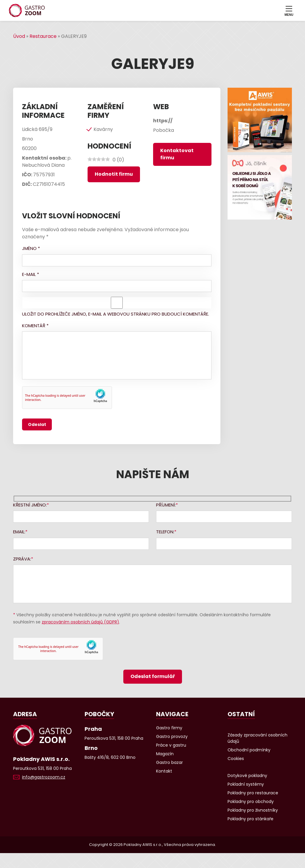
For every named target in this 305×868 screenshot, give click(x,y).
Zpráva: (22, 559)
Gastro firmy (169, 728)
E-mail (31, 274)
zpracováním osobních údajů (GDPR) (80, 622)
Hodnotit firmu (114, 174)
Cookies (236, 759)
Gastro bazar (169, 762)
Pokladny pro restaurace (253, 793)
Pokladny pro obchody (251, 801)
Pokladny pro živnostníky (253, 810)
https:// (163, 121)
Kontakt (164, 771)
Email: (19, 532)
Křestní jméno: (30, 505)
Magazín (165, 754)
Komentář (35, 326)
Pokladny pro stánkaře (250, 819)
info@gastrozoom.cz (44, 777)
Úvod (19, 36)
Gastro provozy (172, 736)
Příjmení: (166, 505)
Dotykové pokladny (247, 776)
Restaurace (43, 36)
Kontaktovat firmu (177, 154)
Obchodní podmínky (249, 750)
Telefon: (165, 532)
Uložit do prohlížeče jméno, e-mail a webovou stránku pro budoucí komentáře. (116, 314)
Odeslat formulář (153, 676)
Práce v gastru (171, 745)
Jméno (31, 248)
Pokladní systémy (246, 784)
